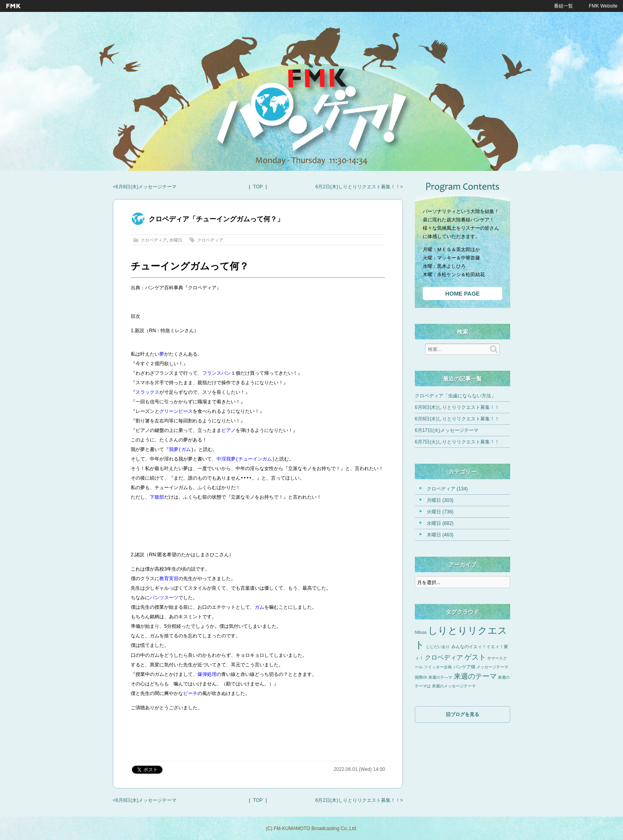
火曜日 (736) (440, 512)
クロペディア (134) (447, 489)
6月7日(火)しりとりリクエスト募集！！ (457, 442)
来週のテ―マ (440, 677)
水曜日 (176, 240)
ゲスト (475, 657)
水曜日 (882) (440, 523)
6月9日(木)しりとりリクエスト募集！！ (457, 407)
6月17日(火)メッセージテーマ (447, 430)
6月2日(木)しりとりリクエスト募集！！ (358, 187)
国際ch (421, 677)
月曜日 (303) (440, 500)
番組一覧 (563, 6)
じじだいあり (438, 647)
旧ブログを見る (462, 714)
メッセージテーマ (492, 667)
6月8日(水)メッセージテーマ (146, 187)
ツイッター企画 (438, 667)
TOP (258, 187)
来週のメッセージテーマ (454, 686)
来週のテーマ (475, 676)
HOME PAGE (463, 294)
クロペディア (154, 240)
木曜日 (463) (440, 535)
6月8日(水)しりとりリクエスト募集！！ (457, 419)
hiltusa (421, 632)
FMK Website (603, 6)
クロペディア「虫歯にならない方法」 (455, 396)
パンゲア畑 (464, 667)
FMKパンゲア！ (311, 115)
